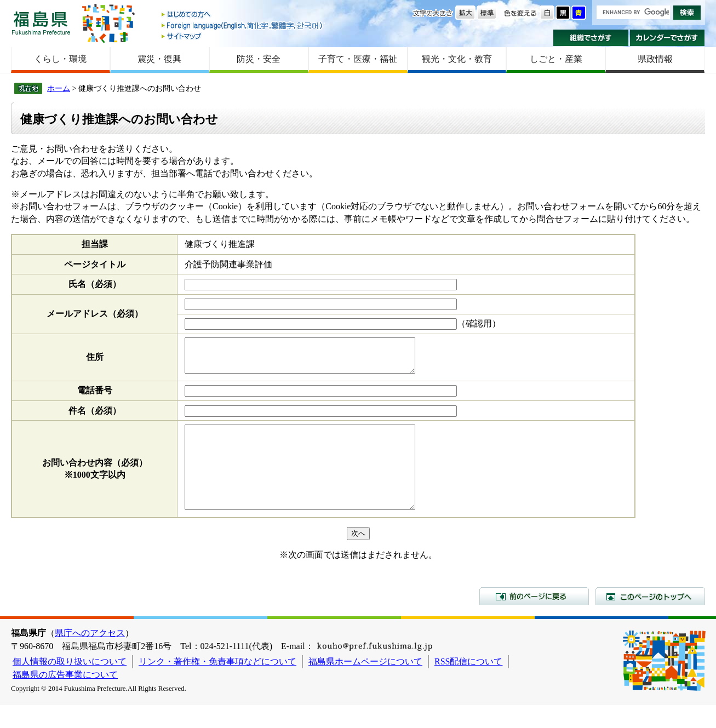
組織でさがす (591, 38)
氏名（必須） (95, 284)
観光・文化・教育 (457, 59)
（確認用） (479, 323)
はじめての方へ (243, 15)
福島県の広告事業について (65, 698)
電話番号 (95, 397)
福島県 (41, 23)
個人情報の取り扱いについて (70, 684)
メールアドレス (95, 314)
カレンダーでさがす (668, 38)
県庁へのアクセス (90, 656)
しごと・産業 (556, 59)
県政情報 (655, 59)
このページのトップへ (650, 619)
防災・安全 (259, 59)
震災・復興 (159, 59)
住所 (95, 360)
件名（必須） (95, 417)
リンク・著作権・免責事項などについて (217, 684)
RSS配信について (468, 684)
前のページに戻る (534, 619)
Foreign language (243, 25)
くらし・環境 (60, 59)
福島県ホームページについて (365, 684)
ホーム (59, 88)
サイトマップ (243, 36)
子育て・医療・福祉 (358, 59)
